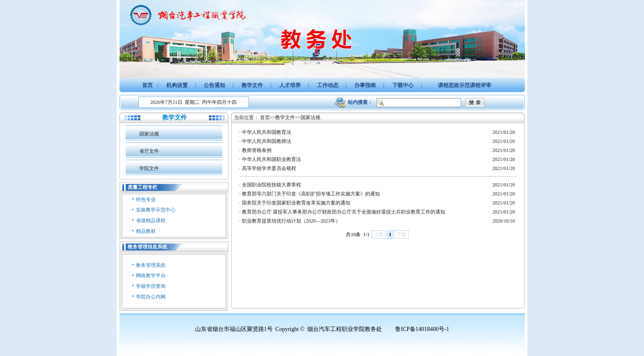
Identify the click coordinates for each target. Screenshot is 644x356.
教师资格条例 (257, 150)
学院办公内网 (151, 297)
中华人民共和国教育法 (267, 132)
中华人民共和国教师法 (267, 141)
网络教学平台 (151, 276)
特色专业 (146, 200)
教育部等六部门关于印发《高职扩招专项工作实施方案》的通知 (311, 194)
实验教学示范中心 (156, 210)
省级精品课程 (151, 220)
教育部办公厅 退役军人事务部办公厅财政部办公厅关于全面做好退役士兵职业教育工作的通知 (344, 212)
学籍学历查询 (151, 286)
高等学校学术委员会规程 (269, 168)
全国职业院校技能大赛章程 (271, 185)
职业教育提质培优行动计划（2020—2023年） (291, 221)
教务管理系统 (151, 265)
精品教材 (146, 231)
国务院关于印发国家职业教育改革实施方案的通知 (296, 203)
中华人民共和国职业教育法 (271, 159)
